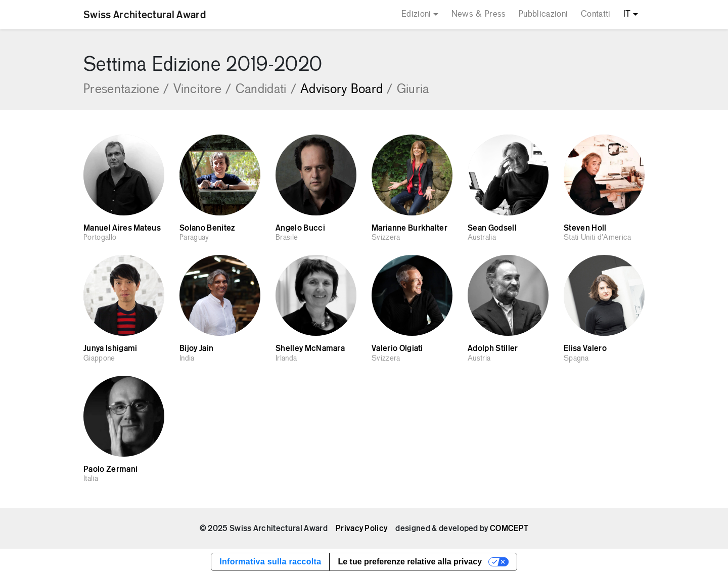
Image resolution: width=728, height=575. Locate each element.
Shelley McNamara (310, 348)
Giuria (413, 90)
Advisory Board (347, 90)
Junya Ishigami (110, 348)
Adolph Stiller (493, 348)
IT (627, 14)
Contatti (596, 14)
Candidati (266, 90)
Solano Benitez (207, 228)
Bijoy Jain (196, 348)
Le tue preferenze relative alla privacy (410, 562)
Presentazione (126, 90)
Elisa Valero (585, 348)
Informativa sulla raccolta (270, 562)
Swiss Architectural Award (145, 15)
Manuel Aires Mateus (122, 228)
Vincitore (202, 90)
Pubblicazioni (543, 14)
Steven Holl (585, 228)
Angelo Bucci (300, 228)
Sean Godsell (492, 228)
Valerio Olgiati (397, 348)
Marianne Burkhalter (409, 228)
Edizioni (416, 14)
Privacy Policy (361, 528)
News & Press (479, 14)
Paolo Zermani (110, 469)
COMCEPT (509, 528)
